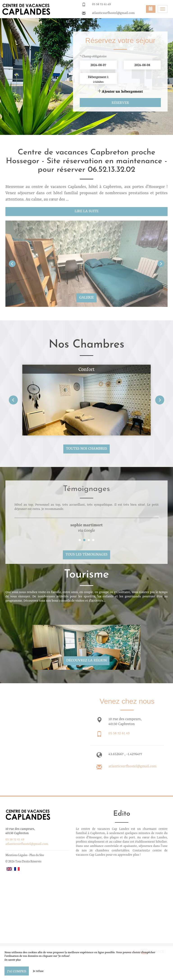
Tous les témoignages (86, 554)
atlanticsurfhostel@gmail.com (113, 13)
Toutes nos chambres (86, 448)
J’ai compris (17, 971)
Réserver (120, 102)
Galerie (86, 297)
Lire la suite (86, 211)
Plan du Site (37, 855)
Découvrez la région (86, 660)
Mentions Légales (16, 855)
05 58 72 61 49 (101, 4)
